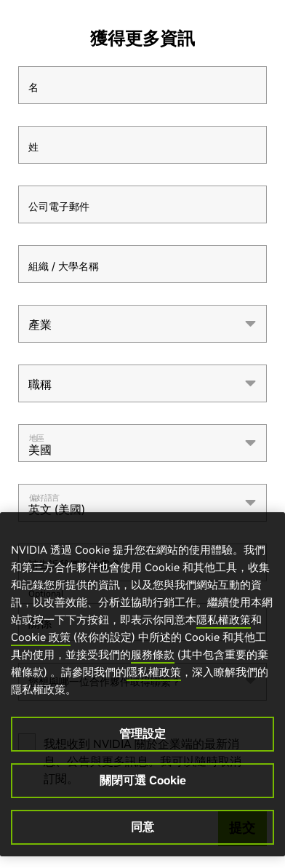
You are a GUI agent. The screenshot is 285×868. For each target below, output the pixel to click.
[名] (142, 85)
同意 (142, 827)
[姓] (142, 145)
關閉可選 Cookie (143, 780)
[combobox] (142, 324)
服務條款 (153, 654)
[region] (142, 684)
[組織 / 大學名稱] (142, 264)
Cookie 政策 (41, 637)
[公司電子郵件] (142, 204)
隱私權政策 (224, 620)
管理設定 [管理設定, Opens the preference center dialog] (142, 733)
